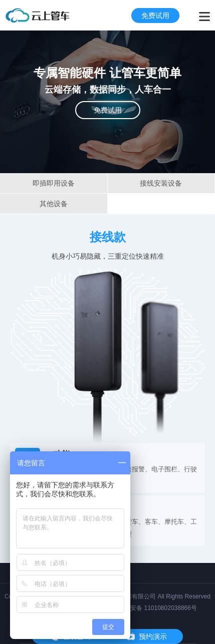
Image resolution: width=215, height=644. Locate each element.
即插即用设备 (54, 183)
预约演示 (153, 636)
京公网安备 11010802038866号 (155, 608)
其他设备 (54, 204)
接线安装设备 (161, 183)
